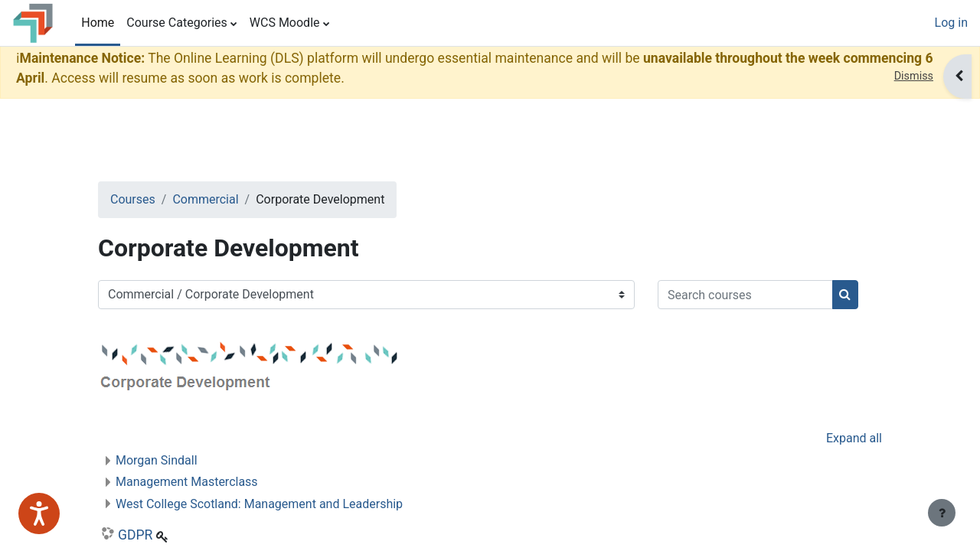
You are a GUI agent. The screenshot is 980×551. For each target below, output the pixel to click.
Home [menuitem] (98, 23)
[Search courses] (210, 343)
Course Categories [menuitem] (177, 23)
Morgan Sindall (181, 509)
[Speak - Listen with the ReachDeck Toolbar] (39, 514)
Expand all (830, 486)
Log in (951, 23)
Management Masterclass (211, 530)
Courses (157, 199)
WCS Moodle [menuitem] (285, 23)
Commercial (230, 199)
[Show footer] (942, 513)
